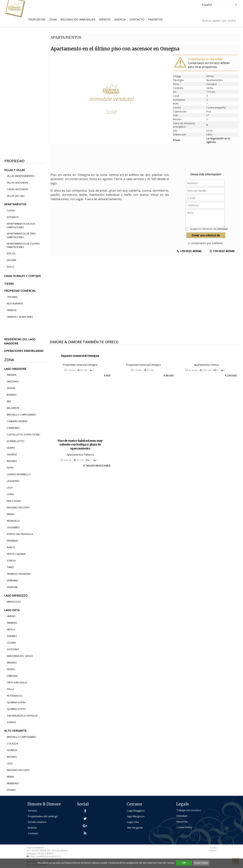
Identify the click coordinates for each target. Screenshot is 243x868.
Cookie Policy (184, 827)
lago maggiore (15, 369)
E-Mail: (33, 856)
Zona (53, 19)
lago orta (12, 610)
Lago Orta (133, 822)
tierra (9, 284)
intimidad (222, 229)
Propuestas (37, 19)
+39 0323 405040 (189, 251)
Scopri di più (201, 863)
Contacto (137, 19)
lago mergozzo (16, 595)
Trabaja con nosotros (189, 810)
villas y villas (15, 170)
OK (184, 863)
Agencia (120, 19)
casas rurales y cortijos (22, 276)
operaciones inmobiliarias (24, 351)
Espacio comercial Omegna (80, 356)
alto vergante (15, 731)
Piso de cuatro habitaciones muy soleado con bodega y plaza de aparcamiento (80, 445)
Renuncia (182, 822)
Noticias (32, 828)
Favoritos (155, 19)
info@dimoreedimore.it (49, 856)
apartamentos (15, 204)
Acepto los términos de (209, 229)
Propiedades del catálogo (43, 816)
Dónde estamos (37, 822)
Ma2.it (213, 851)
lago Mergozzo (136, 816)
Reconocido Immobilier (78, 19)
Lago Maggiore (136, 811)
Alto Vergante (135, 828)
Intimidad (182, 816)
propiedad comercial (20, 291)
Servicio (105, 19)
